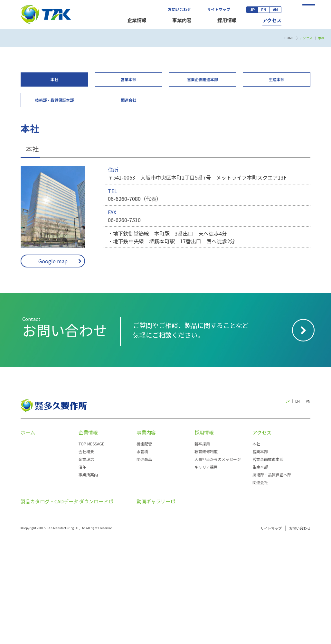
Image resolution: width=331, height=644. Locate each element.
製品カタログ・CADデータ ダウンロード (64, 604)
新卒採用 (202, 546)
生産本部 (260, 569)
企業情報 (137, 20)
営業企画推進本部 (268, 562)
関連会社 (260, 585)
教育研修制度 (206, 554)
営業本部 (260, 554)
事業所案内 (88, 577)
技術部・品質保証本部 (272, 577)
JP (252, 9)
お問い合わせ (179, 9)
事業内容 (182, 20)
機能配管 (144, 546)
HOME (289, 140)
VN (275, 9)
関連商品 (144, 562)
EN (264, 9)
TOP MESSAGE (91, 546)
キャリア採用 (206, 569)
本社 (256, 546)
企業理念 (86, 562)
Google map (53, 363)
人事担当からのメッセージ (218, 562)
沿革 (82, 569)
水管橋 (142, 554)
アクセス (272, 20)
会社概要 (86, 554)
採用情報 (227, 20)
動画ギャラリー (153, 604)
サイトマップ (219, 9)
